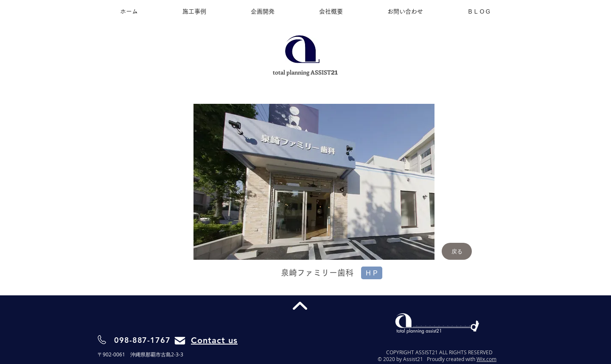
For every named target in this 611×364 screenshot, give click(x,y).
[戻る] (457, 251)
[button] (314, 182)
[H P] (372, 273)
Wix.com (486, 359)
